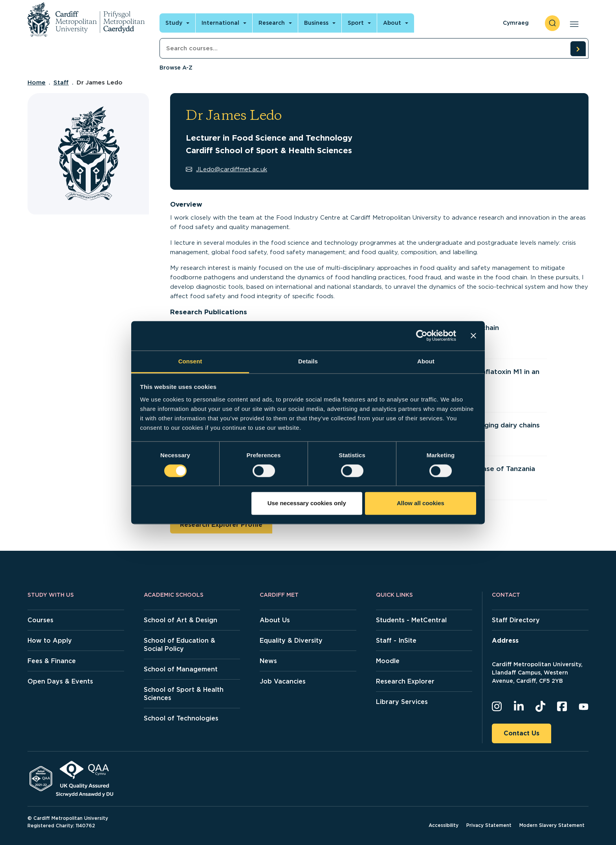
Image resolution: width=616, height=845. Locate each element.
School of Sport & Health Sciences (184, 694)
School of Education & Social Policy (180, 645)
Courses (40, 620)
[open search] (552, 23)
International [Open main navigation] (220, 23)
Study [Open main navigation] (174, 23)
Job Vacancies (283, 681)
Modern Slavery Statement (552, 825)
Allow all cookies (421, 503)
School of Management (181, 669)
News (268, 661)
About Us (275, 620)
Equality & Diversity (291, 641)
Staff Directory (516, 620)
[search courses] (578, 49)
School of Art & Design (181, 620)
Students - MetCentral (411, 620)
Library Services (402, 702)
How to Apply (50, 641)
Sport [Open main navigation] (356, 23)
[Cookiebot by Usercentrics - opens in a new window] (422, 335)
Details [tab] (308, 361)
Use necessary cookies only (307, 503)
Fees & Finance (52, 661)
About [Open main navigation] (392, 23)
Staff (61, 82)
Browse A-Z (176, 68)
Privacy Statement (489, 825)
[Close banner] (473, 335)
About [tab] (426, 361)
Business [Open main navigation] (316, 23)
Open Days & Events (60, 681)
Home (37, 82)
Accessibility (444, 825)
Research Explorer (405, 681)
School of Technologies (181, 718)
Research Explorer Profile (221, 525)
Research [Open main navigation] (272, 23)
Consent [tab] (190, 361)
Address (505, 641)
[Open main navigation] (573, 23)
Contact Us (522, 733)
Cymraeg (516, 23)
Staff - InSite (396, 641)
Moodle (388, 661)
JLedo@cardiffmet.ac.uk (226, 169)
